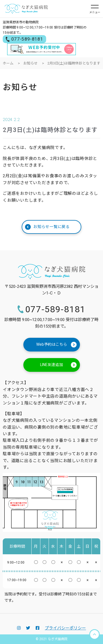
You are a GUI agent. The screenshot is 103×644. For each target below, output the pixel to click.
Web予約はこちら (56, 345)
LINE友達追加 (58, 365)
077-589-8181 (24, 39)
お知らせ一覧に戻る (47, 227)
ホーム (8, 63)
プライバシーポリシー (65, 628)
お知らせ (30, 63)
